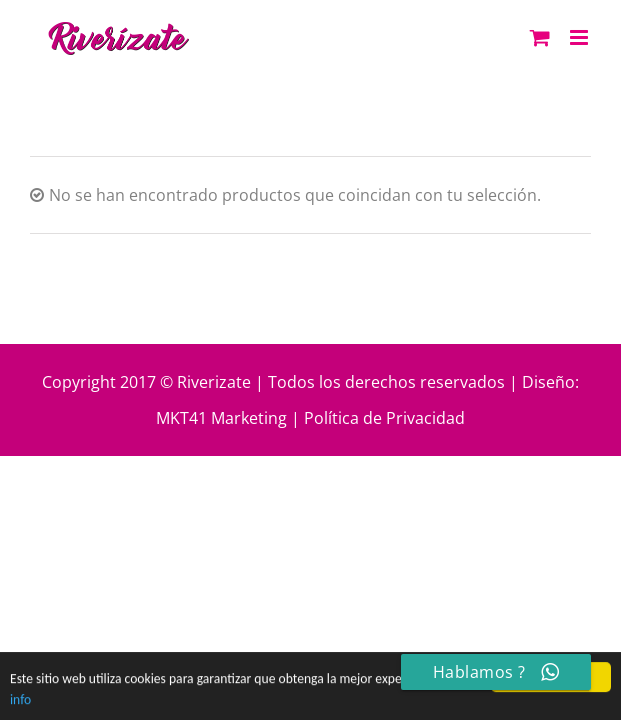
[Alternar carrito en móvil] (540, 37)
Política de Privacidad (384, 418)
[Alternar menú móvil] (580, 37)
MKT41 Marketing (221, 418)
